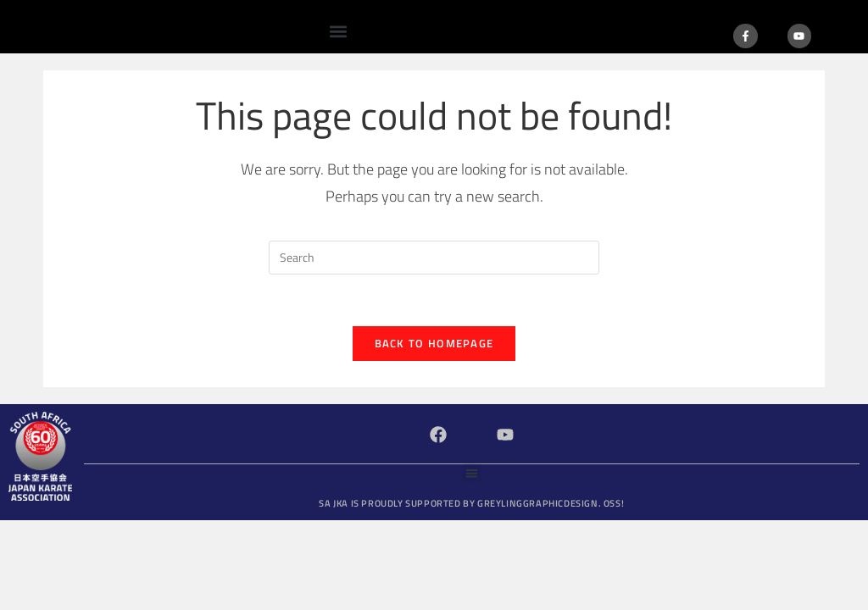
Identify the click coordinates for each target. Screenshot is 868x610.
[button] (339, 31)
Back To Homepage (434, 343)
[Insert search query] (434, 258)
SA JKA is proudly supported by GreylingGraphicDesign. (471, 503)
